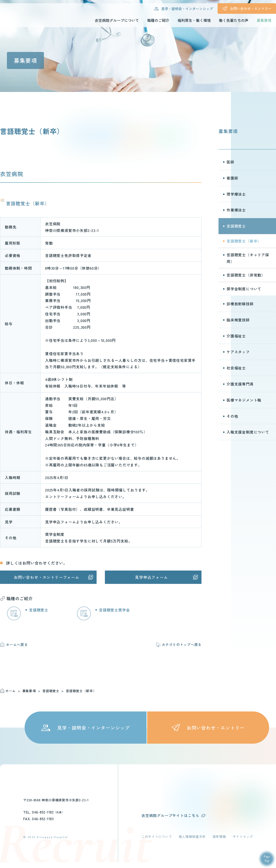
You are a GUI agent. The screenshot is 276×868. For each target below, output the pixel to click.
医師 (230, 162)
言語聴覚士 (39, 610)
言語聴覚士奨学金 (114, 610)
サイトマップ (243, 842)
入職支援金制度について (248, 432)
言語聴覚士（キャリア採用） (248, 258)
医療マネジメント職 (244, 400)
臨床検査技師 (238, 320)
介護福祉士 (236, 336)
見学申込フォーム (151, 577)
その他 (232, 416)
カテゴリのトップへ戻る (182, 644)
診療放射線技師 (240, 304)
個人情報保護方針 (192, 842)
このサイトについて (157, 842)
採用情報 (219, 842)
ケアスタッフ (238, 352)
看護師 (232, 178)
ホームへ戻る (17, 644)
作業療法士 (236, 210)
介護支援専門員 (240, 384)
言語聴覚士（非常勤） (246, 275)
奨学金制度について (244, 289)
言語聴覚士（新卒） (244, 241)
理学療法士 (236, 194)
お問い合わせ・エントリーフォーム (47, 577)
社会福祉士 (236, 368)
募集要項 (228, 131)
